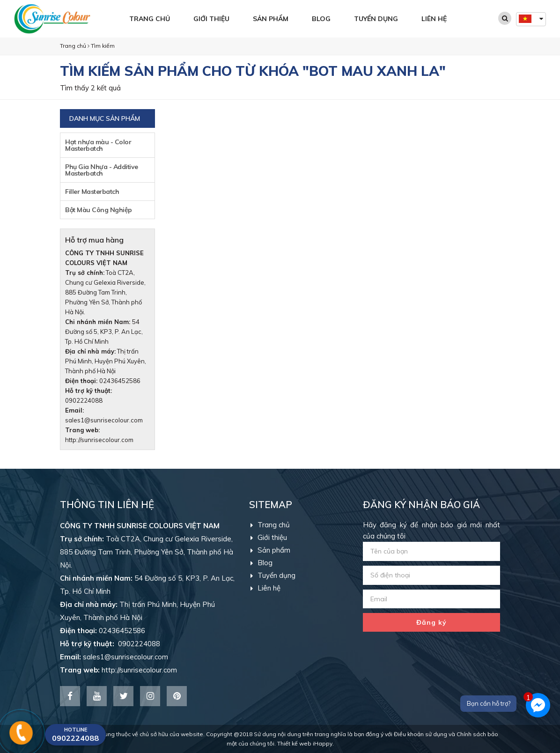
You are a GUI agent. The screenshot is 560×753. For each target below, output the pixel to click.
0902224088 (110, 644)
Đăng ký (431, 622)
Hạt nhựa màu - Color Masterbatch (98, 145)
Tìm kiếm (103, 46)
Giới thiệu (211, 19)
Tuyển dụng (376, 19)
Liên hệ (434, 19)
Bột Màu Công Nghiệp (99, 210)
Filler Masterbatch (92, 192)
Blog (321, 19)
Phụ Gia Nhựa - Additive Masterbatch (102, 170)
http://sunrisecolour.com (99, 440)
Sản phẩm (271, 19)
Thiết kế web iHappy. (306, 743)
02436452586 (120, 381)
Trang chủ (150, 19)
